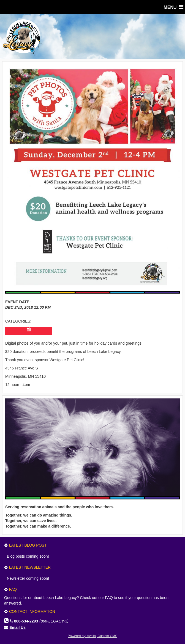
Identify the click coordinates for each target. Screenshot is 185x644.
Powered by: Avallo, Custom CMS (92, 636)
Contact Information (32, 611)
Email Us (17, 627)
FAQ (13, 589)
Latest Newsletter (30, 567)
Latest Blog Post (28, 545)
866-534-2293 (24, 621)
